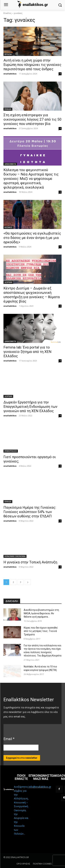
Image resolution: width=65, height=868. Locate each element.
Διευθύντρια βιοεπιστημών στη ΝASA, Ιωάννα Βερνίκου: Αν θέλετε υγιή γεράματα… (41, 613)
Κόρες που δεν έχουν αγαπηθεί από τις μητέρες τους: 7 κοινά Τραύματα (41, 631)
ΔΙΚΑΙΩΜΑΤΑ (10, 164)
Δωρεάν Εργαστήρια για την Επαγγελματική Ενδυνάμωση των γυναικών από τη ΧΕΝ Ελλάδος (30, 407)
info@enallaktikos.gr (40, 787)
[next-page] (28, 582)
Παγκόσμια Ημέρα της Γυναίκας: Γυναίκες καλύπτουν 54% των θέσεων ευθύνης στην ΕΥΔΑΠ (30, 512)
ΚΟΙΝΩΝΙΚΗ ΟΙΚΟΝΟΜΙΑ (15, 556)
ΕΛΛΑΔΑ (8, 109)
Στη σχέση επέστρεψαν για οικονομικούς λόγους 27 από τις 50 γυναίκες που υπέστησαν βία (32, 119)
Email (9, 739)
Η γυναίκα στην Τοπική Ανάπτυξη (30, 562)
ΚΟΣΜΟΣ (8, 227)
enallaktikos (10, 74)
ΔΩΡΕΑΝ (8, 282)
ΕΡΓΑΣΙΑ (8, 54)
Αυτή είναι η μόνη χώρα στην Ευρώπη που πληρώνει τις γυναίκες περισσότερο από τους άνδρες (32, 65)
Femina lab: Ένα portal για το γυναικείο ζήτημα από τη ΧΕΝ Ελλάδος (27, 352)
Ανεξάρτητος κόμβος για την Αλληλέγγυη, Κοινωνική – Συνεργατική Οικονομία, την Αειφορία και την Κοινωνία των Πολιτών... (21, 810)
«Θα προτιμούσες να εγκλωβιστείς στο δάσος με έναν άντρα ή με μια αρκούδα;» (32, 238)
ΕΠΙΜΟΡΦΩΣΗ (11, 451)
